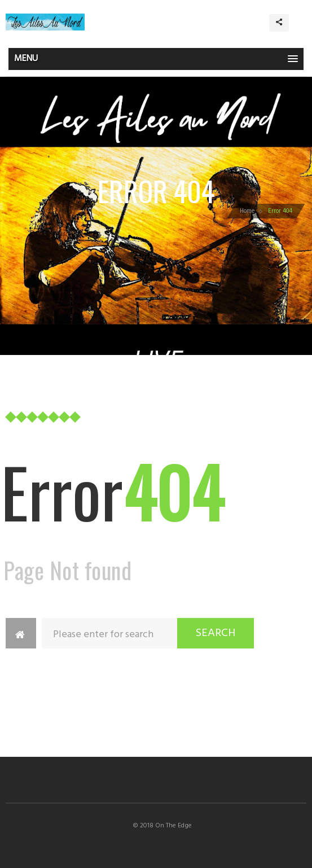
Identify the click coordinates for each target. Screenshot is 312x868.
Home (247, 211)
